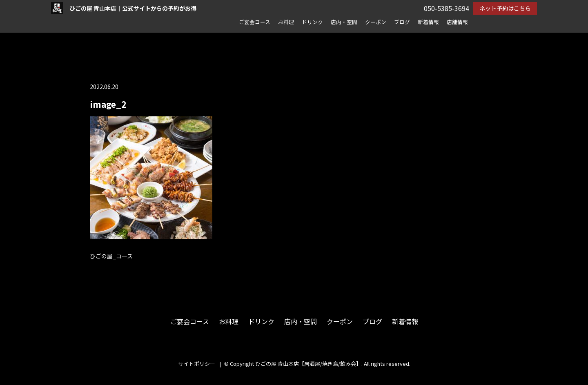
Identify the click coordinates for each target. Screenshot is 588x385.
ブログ (402, 22)
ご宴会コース (255, 22)
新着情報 (428, 22)
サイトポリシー (197, 364)
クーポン (376, 22)
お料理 (286, 22)
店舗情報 (457, 22)
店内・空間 (344, 22)
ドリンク (312, 22)
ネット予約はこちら (505, 8)
